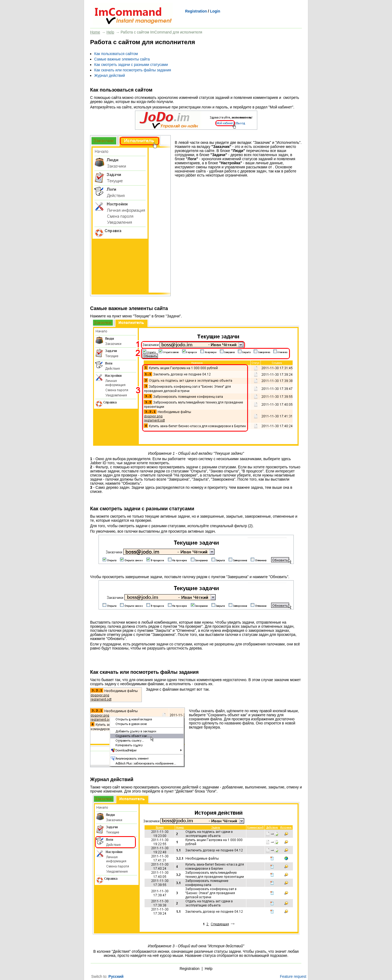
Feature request (293, 977)
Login (215, 11)
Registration (196, 11)
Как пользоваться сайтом (116, 54)
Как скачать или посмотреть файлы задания (133, 70)
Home (95, 32)
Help (110, 32)
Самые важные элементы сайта (122, 59)
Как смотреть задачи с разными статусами (131, 65)
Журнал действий (110, 76)
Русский (116, 977)
